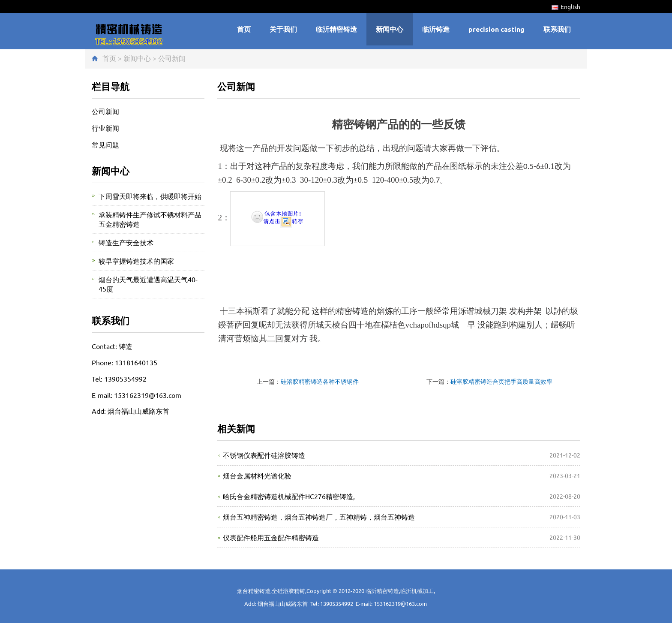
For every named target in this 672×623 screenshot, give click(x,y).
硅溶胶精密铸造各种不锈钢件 (320, 381)
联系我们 (557, 29)
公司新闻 (172, 58)
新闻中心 (390, 29)
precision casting (496, 29)
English (566, 6)
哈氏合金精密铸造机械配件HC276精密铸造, (289, 496)
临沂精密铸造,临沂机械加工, (400, 591)
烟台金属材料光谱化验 (257, 476)
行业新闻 (105, 128)
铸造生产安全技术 (126, 242)
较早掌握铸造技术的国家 (136, 261)
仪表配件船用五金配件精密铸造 (271, 537)
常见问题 (105, 144)
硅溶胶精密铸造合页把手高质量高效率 (501, 381)
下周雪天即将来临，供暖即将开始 (150, 196)
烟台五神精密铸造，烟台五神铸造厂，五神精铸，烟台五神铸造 (319, 517)
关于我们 (283, 29)
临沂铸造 (436, 29)
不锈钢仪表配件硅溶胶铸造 (264, 455)
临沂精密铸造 (336, 29)
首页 (244, 29)
